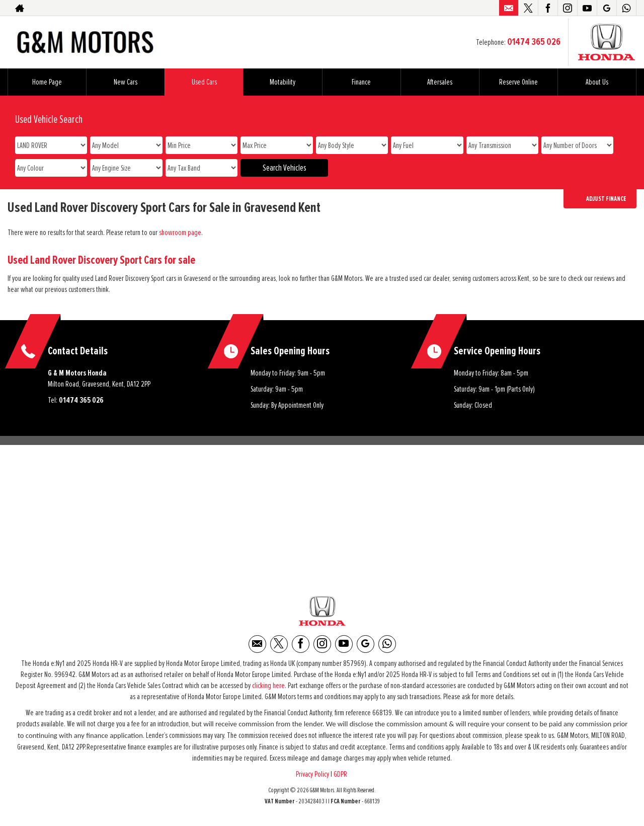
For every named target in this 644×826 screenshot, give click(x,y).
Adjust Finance (606, 199)
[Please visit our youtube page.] (587, 8)
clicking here (268, 687)
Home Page (47, 82)
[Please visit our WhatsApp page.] (626, 8)
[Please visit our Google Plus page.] (607, 8)
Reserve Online (518, 82)
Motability (283, 82)
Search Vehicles (285, 168)
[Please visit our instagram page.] (567, 8)
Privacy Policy (312, 775)
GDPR (341, 775)
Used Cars (204, 82)
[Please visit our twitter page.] (528, 8)
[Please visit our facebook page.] (548, 8)
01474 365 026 (534, 42)
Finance (361, 82)
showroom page (180, 233)
